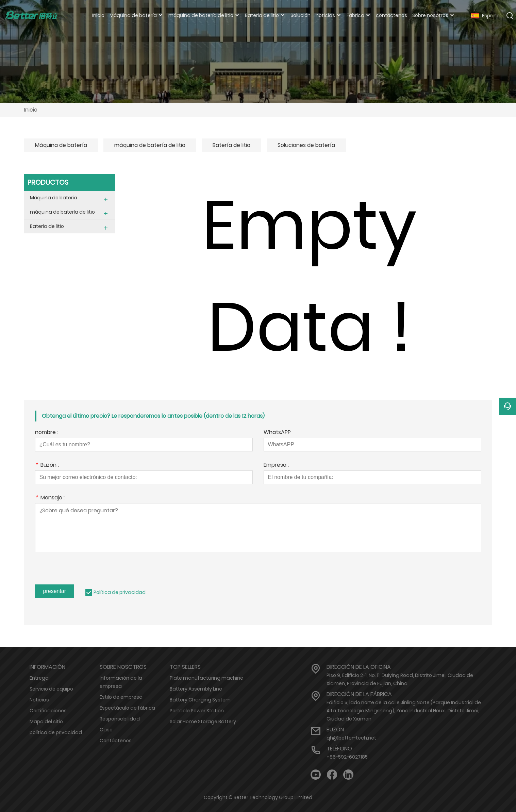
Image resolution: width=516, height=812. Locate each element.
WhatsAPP (277, 433)
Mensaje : (50, 498)
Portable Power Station (197, 711)
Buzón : (47, 466)
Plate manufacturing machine (206, 678)
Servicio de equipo (51, 689)
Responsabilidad (120, 719)
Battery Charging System (200, 700)
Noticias (39, 700)
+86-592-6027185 (347, 757)
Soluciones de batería (306, 145)
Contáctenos (116, 741)
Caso (106, 730)
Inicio (31, 110)
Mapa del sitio (46, 722)
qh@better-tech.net (351, 738)
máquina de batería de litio (150, 145)
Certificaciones (48, 711)
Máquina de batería (61, 145)
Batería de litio (231, 145)
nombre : (47, 433)
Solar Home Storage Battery (203, 722)
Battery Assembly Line (196, 689)
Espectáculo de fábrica (127, 708)
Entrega (39, 678)
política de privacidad (56, 732)
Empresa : (276, 466)
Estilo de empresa (121, 697)
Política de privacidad (120, 592)
